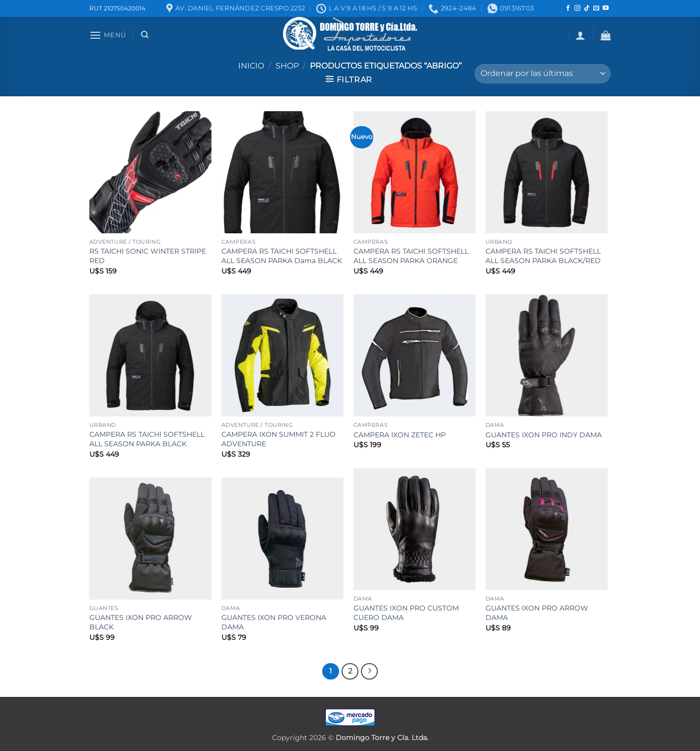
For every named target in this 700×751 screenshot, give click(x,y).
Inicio (251, 66)
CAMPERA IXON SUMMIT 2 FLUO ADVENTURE (279, 439)
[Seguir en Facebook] (568, 8)
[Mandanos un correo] (596, 8)
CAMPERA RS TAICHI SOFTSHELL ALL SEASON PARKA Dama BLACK (282, 256)
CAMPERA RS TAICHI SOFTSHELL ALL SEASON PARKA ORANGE (411, 256)
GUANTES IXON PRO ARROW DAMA (537, 613)
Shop (287, 66)
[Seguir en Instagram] (577, 8)
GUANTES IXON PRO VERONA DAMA (274, 622)
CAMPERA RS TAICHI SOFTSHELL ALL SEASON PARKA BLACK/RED (543, 256)
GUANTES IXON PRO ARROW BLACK (141, 622)
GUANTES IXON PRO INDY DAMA (544, 435)
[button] (108, 35)
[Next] (369, 672)
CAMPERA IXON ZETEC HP (400, 435)
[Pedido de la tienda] (543, 74)
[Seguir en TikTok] (587, 8)
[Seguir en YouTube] (606, 8)
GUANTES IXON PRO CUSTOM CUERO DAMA (406, 613)
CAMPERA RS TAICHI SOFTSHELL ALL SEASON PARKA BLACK (147, 439)
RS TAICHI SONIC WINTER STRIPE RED (148, 256)
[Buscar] (145, 35)
